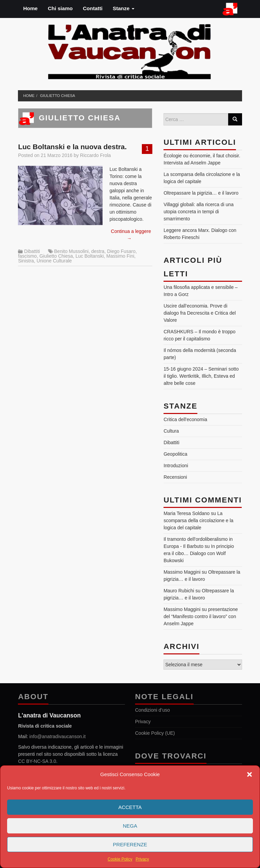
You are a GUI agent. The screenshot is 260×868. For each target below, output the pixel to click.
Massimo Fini (120, 256)
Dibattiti (32, 251)
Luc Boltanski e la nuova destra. (72, 147)
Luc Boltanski (90, 256)
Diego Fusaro (121, 251)
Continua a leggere (131, 235)
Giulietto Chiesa (58, 96)
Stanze (124, 8)
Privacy (142, 859)
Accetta (130, 807)
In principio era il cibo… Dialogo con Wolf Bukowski (199, 553)
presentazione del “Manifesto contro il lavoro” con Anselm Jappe (201, 616)
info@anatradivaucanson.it (58, 736)
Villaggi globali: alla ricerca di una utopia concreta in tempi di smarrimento (199, 212)
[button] (250, 774)
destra (98, 251)
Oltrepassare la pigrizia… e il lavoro (201, 193)
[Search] (235, 119)
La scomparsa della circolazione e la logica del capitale (198, 520)
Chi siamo (60, 8)
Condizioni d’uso (153, 710)
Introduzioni (176, 466)
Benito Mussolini (71, 251)
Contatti (93, 8)
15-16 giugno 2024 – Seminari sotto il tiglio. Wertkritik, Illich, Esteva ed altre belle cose (201, 376)
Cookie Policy (120, 859)
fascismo (27, 256)
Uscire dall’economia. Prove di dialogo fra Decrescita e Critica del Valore (200, 313)
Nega (130, 826)
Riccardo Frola (95, 155)
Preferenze (130, 844)
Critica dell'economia (185, 419)
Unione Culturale (54, 261)
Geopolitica (175, 454)
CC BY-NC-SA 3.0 (37, 761)
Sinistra (26, 261)
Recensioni (175, 477)
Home (30, 8)
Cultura (171, 431)
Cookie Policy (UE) (155, 733)
